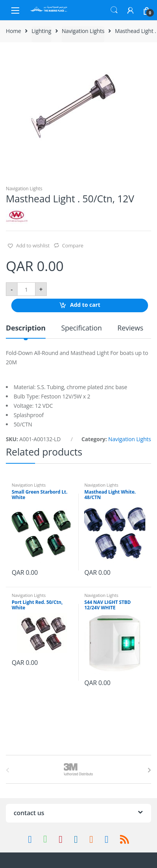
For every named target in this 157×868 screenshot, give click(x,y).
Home (13, 31)
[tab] (26, 331)
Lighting (41, 31)
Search (114, 10)
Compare (73, 245)
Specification (81, 328)
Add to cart (85, 305)
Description (26, 328)
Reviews (130, 328)
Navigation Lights (83, 31)
